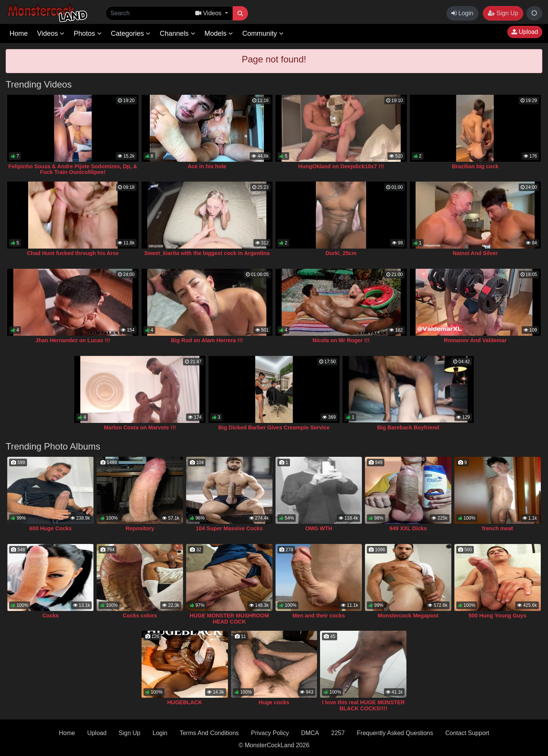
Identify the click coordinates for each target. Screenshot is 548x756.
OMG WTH (319, 528)
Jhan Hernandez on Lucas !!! (73, 340)
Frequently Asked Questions (395, 733)
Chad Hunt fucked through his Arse (73, 253)
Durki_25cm (341, 253)
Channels (178, 33)
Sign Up (503, 13)
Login (462, 13)
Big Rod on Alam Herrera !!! (207, 340)
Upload (525, 32)
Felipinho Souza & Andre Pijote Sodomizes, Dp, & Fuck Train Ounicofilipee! (73, 169)
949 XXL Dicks (408, 528)
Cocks (50, 616)
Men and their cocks (319, 616)
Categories (131, 33)
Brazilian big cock (475, 166)
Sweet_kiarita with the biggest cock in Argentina (207, 253)
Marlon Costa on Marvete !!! (140, 427)
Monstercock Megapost (408, 616)
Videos (51, 33)
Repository (140, 528)
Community (263, 33)
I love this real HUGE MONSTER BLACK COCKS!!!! (363, 705)
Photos (88, 33)
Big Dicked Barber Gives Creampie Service (274, 427)
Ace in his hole (207, 166)
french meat (497, 528)
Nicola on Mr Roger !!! (341, 340)
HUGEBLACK (185, 702)
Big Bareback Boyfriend (408, 427)
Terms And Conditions (209, 733)
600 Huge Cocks (50, 528)
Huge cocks (274, 702)
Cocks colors (140, 616)
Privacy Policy (270, 733)
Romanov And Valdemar (475, 340)
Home (19, 33)
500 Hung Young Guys (497, 616)
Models (219, 33)
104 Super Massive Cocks (229, 528)
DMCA (310, 733)
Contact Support (467, 733)
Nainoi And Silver (475, 253)
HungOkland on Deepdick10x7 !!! (341, 166)
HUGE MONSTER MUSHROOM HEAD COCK (229, 619)
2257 (338, 733)
